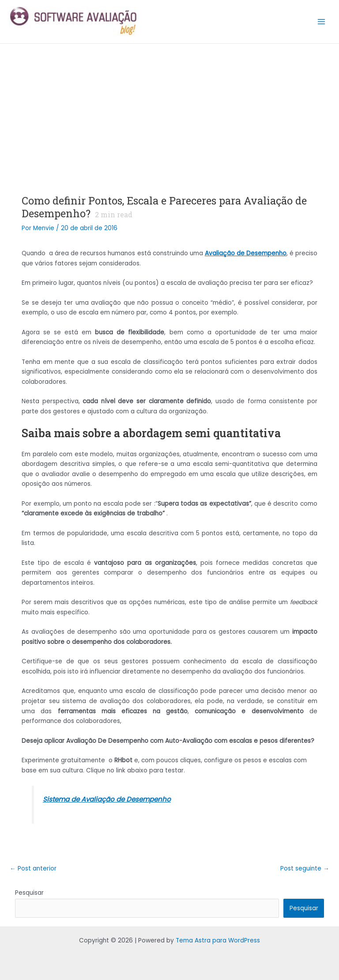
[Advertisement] (169, 110)
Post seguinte (305, 868)
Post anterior (33, 868)
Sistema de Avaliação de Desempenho (107, 799)
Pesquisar (29, 893)
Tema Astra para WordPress (218, 940)
